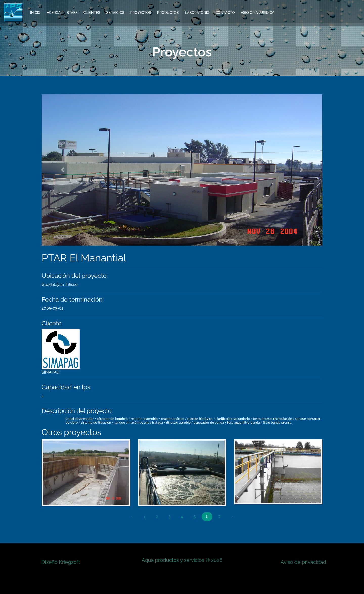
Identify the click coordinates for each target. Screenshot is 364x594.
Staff (72, 13)
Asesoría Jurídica (257, 13)
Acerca (54, 13)
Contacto (225, 13)
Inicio (35, 13)
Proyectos (141, 13)
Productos (168, 13)
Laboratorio (197, 13)
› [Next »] (232, 517)
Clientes (92, 13)
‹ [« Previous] (132, 517)
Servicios (115, 13)
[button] (63, 170)
